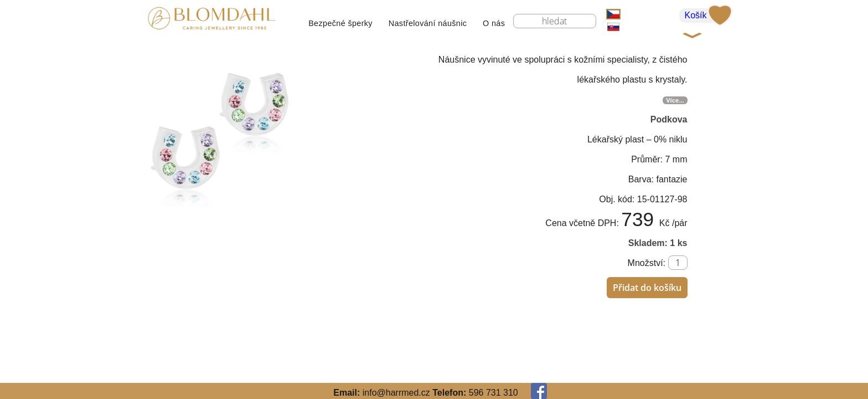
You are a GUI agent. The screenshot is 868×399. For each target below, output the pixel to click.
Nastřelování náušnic (428, 23)
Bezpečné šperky (340, 23)
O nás (494, 23)
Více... (675, 100)
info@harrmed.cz (396, 393)
